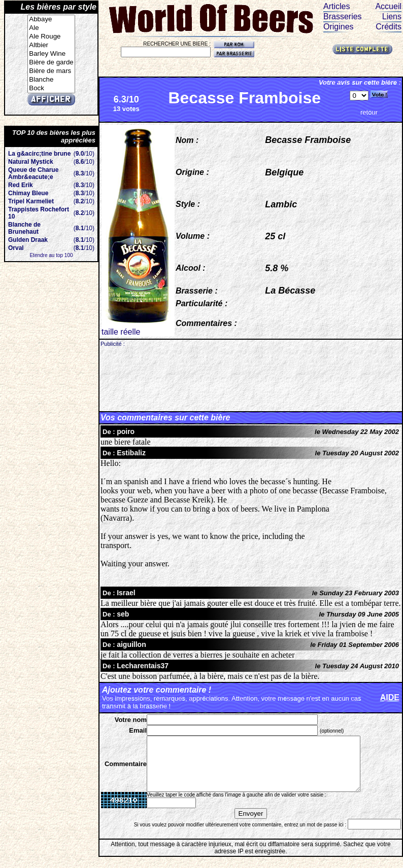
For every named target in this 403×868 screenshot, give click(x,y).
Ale (51, 28)
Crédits (389, 27)
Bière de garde (51, 63)
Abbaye (51, 20)
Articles (337, 6)
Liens (392, 16)
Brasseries (343, 16)
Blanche (51, 80)
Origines (339, 27)
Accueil (388, 6)
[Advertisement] (251, 378)
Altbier (51, 45)
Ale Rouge (51, 37)
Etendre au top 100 (51, 255)
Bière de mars (51, 71)
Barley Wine (51, 54)
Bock (51, 88)
